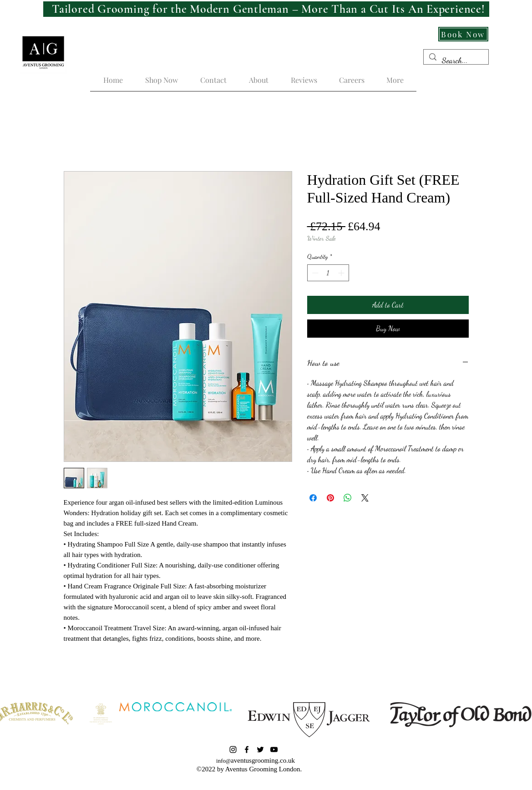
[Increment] (342, 273)
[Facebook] (247, 749)
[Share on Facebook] (313, 498)
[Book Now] (463, 34)
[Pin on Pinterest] (330, 498)
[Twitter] (260, 749)
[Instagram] (233, 749)
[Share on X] (365, 498)
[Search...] (456, 61)
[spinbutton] (328, 273)
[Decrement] (314, 273)
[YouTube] (274, 749)
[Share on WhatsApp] (348, 498)
